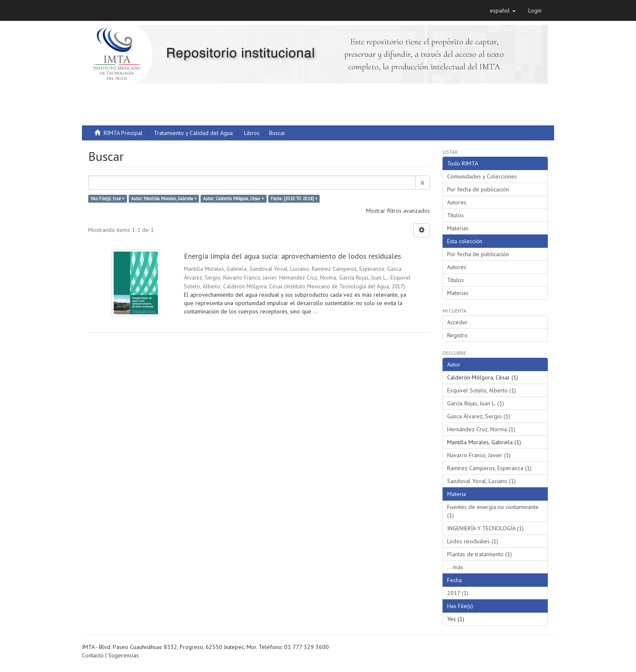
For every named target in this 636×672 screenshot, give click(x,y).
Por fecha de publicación (478, 189)
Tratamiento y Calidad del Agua (193, 133)
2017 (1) (458, 593)
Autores (457, 202)
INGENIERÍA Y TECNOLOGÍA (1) (485, 528)
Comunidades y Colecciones (482, 176)
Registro (457, 335)
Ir (423, 183)
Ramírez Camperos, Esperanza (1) (489, 468)
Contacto (93, 655)
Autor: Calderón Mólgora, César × (233, 199)
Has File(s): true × (107, 199)
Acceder (457, 322)
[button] (503, 10)
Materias (458, 228)
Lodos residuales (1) (473, 541)
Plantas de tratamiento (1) (480, 554)
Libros (252, 133)
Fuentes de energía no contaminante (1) (493, 511)
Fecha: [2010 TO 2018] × (294, 199)
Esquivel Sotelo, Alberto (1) (482, 390)
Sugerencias (123, 655)
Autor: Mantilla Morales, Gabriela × (164, 199)
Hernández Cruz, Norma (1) (481, 429)
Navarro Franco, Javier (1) (479, 455)
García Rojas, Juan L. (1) (476, 403)
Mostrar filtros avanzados (398, 211)
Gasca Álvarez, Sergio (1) (479, 416)
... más (455, 567)
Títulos (455, 215)
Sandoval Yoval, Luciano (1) (481, 481)
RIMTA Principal (123, 133)
